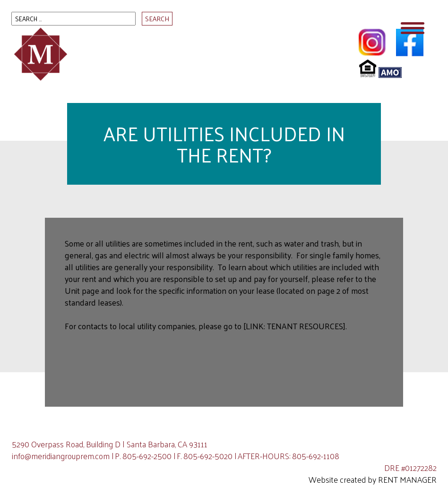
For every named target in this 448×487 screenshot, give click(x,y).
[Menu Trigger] (413, 27)
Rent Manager (407, 479)
